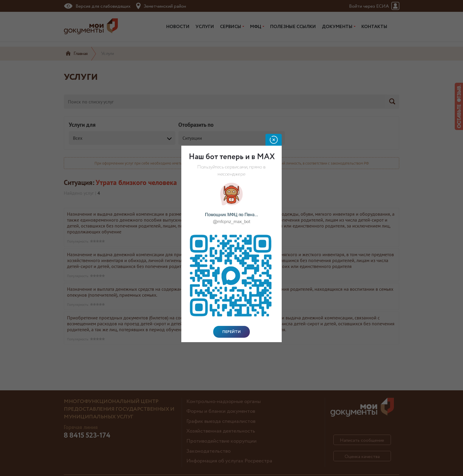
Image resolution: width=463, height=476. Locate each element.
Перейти (231, 332)
